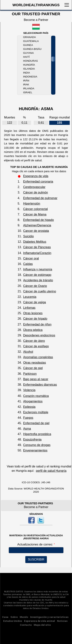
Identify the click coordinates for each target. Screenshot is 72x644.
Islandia (29, 69)
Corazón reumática (36, 396)
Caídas (28, 264)
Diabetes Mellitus (35, 242)
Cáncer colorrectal (35, 209)
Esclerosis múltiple (36, 412)
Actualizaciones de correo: (35, 544)
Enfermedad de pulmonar (40, 198)
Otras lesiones (33, 313)
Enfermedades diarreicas (40, 385)
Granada (29, 37)
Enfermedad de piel (36, 423)
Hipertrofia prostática (37, 434)
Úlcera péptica (33, 330)
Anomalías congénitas (38, 357)
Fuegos (28, 418)
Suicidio (28, 236)
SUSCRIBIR (36, 559)
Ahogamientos (33, 401)
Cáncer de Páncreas (37, 247)
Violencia (29, 390)
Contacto (26, 625)
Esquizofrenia (32, 440)
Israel (28, 92)
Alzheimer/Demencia (37, 225)
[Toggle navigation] (67, 5)
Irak (26, 85)
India (27, 73)
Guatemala (31, 41)
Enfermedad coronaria (38, 182)
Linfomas (29, 308)
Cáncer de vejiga (34, 302)
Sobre (14, 617)
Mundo (24, 617)
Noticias (62, 621)
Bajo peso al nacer (36, 379)
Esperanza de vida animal (40, 621)
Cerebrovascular (34, 187)
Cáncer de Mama (35, 214)
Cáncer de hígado (35, 319)
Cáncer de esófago (36, 346)
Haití (26, 57)
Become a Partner (36, 20)
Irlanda (29, 88)
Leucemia (30, 297)
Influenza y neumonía (38, 269)
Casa (5, 617)
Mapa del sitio (42, 625)
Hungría (29, 65)
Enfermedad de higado (38, 220)
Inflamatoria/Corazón (37, 253)
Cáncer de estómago (37, 275)
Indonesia (30, 77)
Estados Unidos (13, 621)
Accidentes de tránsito (38, 280)
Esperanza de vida (36, 176)
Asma (27, 429)
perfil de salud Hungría (51, 471)
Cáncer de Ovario (35, 286)
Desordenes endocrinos (39, 335)
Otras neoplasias (34, 363)
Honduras (30, 61)
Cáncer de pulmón (36, 192)
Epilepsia (29, 407)
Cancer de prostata (36, 231)
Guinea (28, 45)
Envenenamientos (35, 450)
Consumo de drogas (37, 445)
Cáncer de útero (34, 341)
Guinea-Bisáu (32, 49)
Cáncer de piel (33, 368)
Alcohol (28, 352)
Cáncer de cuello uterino (40, 291)
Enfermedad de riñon (37, 324)
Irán (26, 81)
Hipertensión (32, 204)
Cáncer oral (31, 258)
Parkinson (30, 374)
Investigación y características (49, 617)
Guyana (28, 53)
